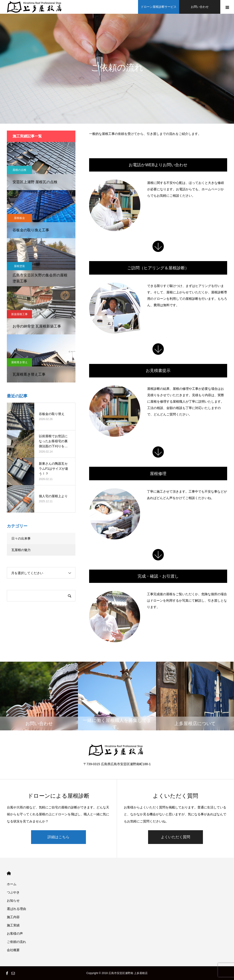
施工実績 (13, 925)
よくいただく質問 (175, 837)
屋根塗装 (19, 266)
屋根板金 (19, 218)
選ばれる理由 (16, 909)
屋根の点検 (19, 170)
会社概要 (13, 950)
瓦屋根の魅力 (21, 550)
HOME (9, 873)
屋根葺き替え (19, 362)
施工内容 (13, 917)
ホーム (12, 884)
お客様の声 (15, 934)
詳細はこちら (58, 837)
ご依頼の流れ (16, 942)
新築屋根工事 (19, 314)
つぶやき (13, 892)
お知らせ (13, 901)
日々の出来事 (21, 538)
